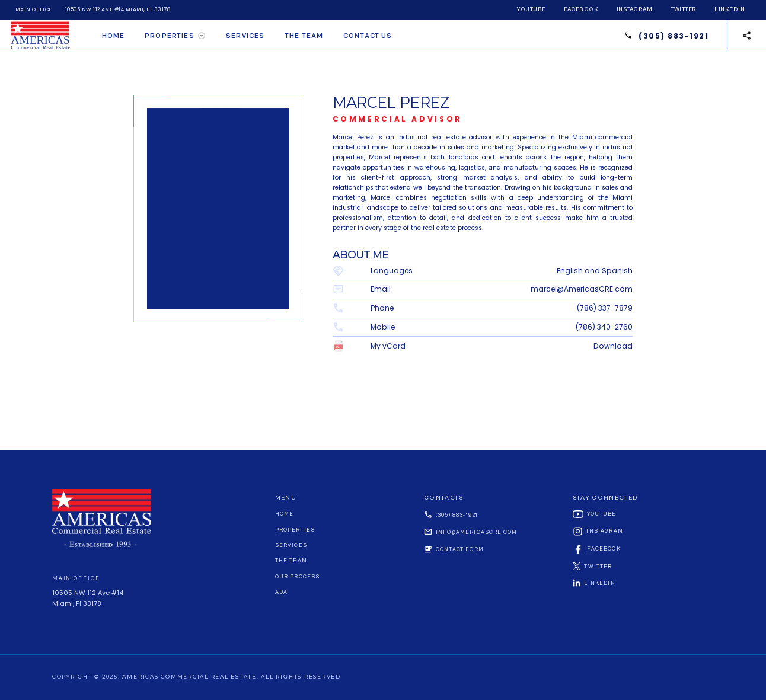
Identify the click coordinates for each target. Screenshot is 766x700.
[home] (45, 36)
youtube (531, 9)
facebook (581, 9)
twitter (683, 9)
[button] (175, 36)
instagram (634, 9)
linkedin (730, 9)
